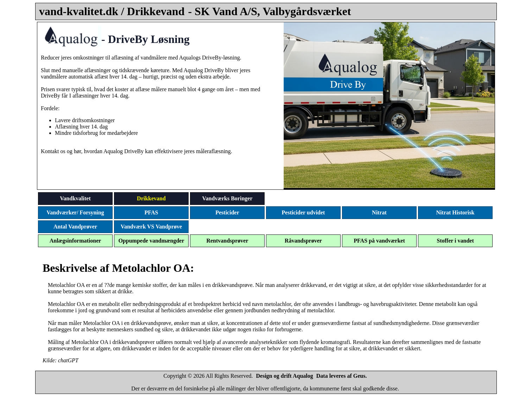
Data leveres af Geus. (342, 376)
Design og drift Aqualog (285, 376)
